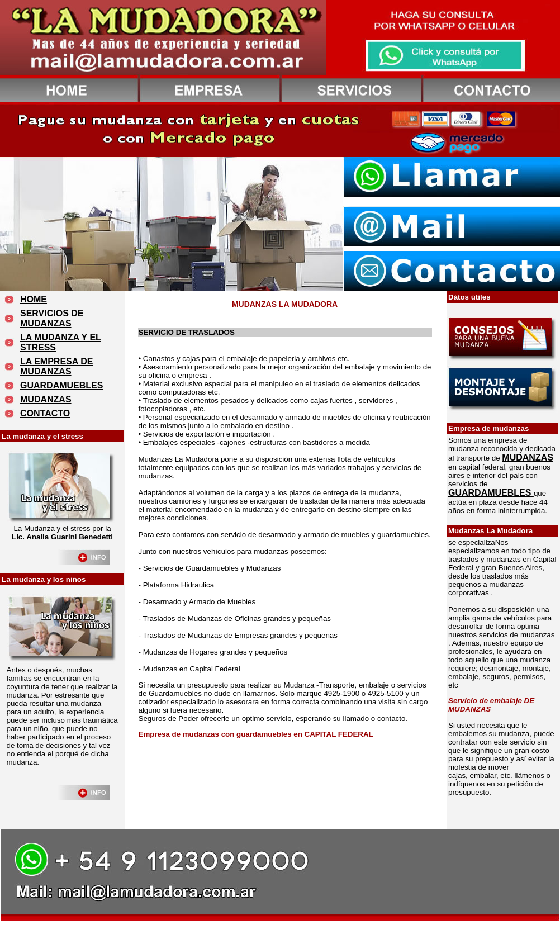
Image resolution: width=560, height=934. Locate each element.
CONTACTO (45, 413)
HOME (34, 299)
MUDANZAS (46, 399)
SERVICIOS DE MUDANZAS (52, 318)
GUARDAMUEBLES (61, 385)
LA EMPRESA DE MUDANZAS (56, 366)
